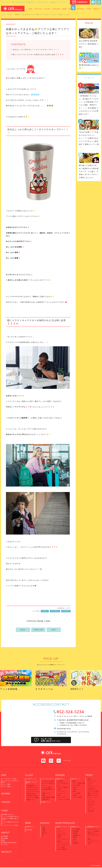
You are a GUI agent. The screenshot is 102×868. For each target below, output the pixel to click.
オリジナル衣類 (93, 791)
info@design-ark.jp (64, 729)
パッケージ (61, 791)
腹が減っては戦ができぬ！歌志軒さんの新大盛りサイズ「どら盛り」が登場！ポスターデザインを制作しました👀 (89, 171)
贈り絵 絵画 (31, 794)
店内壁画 (76, 842)
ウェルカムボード (33, 790)
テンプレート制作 (64, 799)
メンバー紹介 (6, 785)
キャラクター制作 (48, 781)
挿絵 (44, 795)
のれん (75, 787)
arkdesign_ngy (63, 734)
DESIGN (60, 775)
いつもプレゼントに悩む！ (11, 826)
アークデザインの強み (9, 779)
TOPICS (10, 15)
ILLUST (29, 775)
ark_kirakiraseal (73, 732)
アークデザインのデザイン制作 (11, 782)
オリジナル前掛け (94, 830)
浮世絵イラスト (46, 802)
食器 (74, 791)
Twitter (45, 611)
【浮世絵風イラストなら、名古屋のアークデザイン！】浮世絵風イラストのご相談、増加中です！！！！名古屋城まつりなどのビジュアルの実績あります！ (89, 105)
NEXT (56, 630)
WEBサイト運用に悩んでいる (10, 820)
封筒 (89, 842)
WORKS (6, 794)
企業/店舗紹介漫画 (49, 797)
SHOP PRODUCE (65, 822)
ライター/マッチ (93, 840)
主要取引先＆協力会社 (9, 843)
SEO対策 (29, 829)
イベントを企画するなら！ (11, 817)
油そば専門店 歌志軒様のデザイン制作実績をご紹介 (89, 44)
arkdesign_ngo (63, 732)
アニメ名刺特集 (9, 689)
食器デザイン (92, 832)
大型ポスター (92, 789)
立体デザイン (76, 779)
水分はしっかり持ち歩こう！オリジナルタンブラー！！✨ (36, 50)
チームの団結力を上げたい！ (10, 823)
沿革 (3, 841)
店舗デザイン (76, 826)
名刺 (59, 795)
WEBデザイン (31, 826)
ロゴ (44, 826)
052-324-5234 (71, 712)
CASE (4, 811)
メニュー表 (61, 797)
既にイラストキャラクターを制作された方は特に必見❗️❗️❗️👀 (38, 55)
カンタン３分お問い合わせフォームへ (51, 740)
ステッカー (92, 809)
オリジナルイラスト (48, 779)
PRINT (89, 775)
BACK (21, 630)
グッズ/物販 (77, 793)
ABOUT (6, 833)
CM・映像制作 (62, 848)
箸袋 (89, 838)
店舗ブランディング (63, 826)
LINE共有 (66, 611)
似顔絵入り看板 (32, 796)
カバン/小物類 (77, 797)
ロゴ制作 (61, 781)
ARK (4, 775)
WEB (28, 822)
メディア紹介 (6, 787)
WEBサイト (77, 689)
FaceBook (55, 611)
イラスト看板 (47, 787)
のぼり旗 (91, 810)
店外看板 (76, 830)
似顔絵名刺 (31, 786)
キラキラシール (45, 689)
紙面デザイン (61, 779)
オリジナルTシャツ (94, 828)
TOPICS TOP (39, 630)
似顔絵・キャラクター (32, 783)
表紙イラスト (47, 793)
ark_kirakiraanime (84, 732)
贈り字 (45, 832)
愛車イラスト (32, 800)
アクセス (5, 845)
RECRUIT (7, 853)
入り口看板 (76, 828)
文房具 (75, 795)
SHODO (45, 822)
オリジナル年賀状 (33, 798)
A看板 (75, 836)
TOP (4, 15)
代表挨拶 (5, 837)
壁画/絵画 (46, 799)
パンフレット (62, 793)
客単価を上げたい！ (9, 815)
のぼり (75, 789)
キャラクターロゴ (33, 792)
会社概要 (5, 839)
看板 (74, 781)
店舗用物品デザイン (93, 826)
